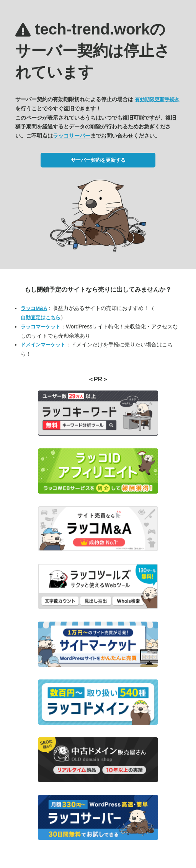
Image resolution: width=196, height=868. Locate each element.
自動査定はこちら (41, 318)
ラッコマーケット (41, 327)
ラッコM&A (34, 308)
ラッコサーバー (72, 136)
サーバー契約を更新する (98, 160)
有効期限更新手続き (157, 99)
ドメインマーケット (43, 345)
